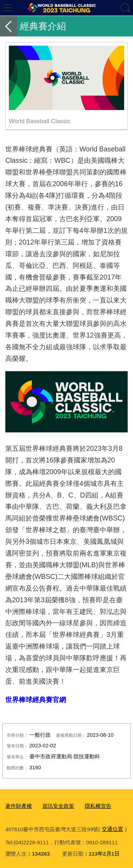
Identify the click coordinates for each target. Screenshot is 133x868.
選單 (8, 8)
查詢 (125, 8)
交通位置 (112, 829)
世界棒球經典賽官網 (36, 700)
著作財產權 (19, 806)
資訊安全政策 (58, 806)
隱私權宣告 (98, 806)
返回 (9, 26)
